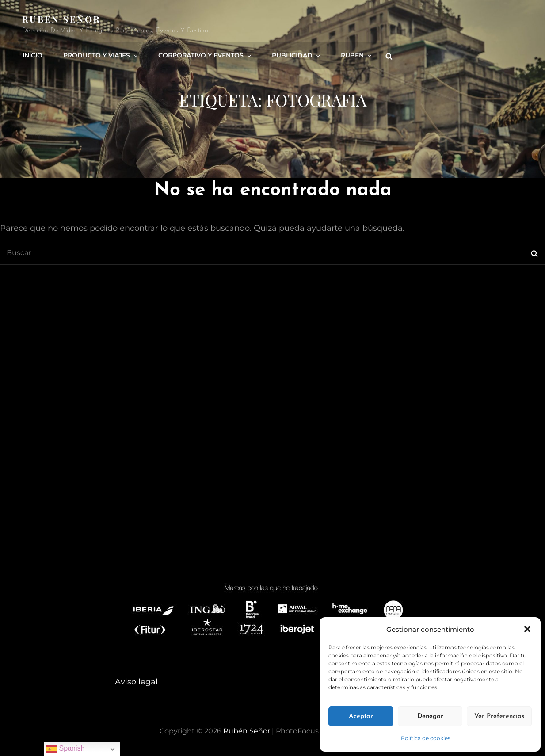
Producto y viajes (100, 54)
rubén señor (62, 19)
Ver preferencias (499, 716)
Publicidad (293, 54)
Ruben (352, 54)
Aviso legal (136, 682)
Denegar (430, 716)
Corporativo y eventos (203, 54)
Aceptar (361, 716)
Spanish (65, 749)
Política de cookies (426, 738)
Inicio (32, 54)
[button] (527, 629)
